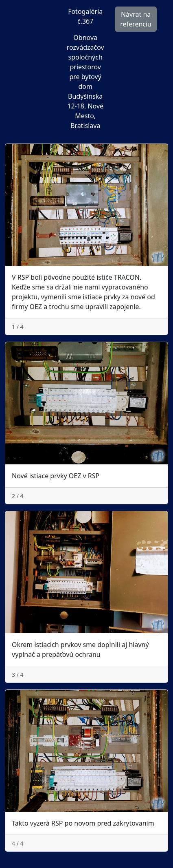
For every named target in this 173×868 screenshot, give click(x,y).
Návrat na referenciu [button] (136, 19)
